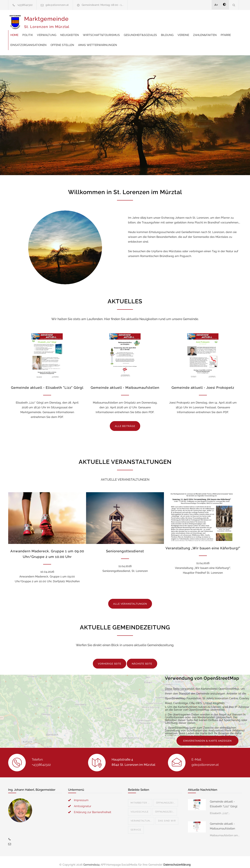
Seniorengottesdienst (125, 546)
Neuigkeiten (133, 20)
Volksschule (140, 807)
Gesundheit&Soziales (204, 20)
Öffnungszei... (166, 798)
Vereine (80, 30)
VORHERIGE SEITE (110, 659)
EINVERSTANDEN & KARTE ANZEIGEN (207, 736)
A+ (216, 5)
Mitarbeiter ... (140, 798)
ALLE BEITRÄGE (125, 421)
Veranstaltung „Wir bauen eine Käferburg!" (203, 543)
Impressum (81, 795)
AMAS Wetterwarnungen (94, 40)
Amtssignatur (83, 801)
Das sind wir (167, 816)
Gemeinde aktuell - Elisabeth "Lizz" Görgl (47, 383)
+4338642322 (25, 5)
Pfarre (123, 30)
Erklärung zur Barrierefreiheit (93, 807)
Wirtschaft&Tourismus (165, 20)
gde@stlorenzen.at (57, 5)
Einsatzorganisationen (150, 30)
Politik (92, 20)
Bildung (231, 20)
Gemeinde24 (91, 860)
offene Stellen (184, 30)
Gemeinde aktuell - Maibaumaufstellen (125, 383)
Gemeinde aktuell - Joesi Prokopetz (203, 383)
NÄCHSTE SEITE (142, 659)
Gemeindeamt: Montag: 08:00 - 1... (103, 5)
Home (78, 20)
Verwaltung (111, 20)
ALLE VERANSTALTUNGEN (130, 599)
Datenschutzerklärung (177, 860)
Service (136, 825)
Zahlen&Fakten (102, 30)
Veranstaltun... (141, 816)
